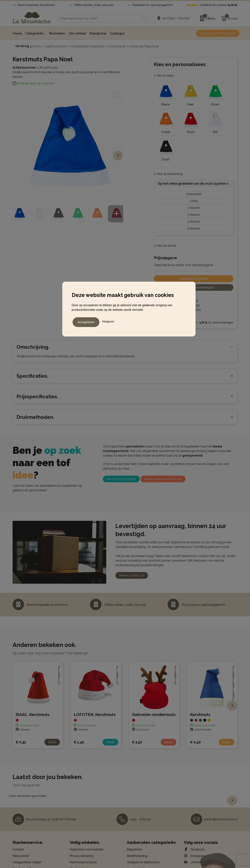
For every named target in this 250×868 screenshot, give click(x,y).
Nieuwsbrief (21, 819)
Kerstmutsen (117, 46)
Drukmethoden (23, 838)
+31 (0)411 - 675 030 (176, 18)
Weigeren (108, 321)
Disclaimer (77, 838)
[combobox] (99, 18)
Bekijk (52, 705)
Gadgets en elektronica (143, 825)
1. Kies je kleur (164, 75)
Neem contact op (132, 538)
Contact (18, 812)
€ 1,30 (79, 705)
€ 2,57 (137, 705)
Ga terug (22, 46)
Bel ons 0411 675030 (121, 442)
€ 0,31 (21, 705)
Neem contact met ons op (163, 442)
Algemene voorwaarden (87, 812)
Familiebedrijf (22, 831)
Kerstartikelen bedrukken (88, 46)
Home (37, 46)
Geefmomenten (56, 46)
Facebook (194, 812)
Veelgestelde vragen (27, 825)
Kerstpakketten (138, 831)
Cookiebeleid (79, 831)
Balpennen (134, 812)
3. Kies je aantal (165, 208)
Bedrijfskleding (137, 819)
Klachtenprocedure (83, 825)
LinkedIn (193, 825)
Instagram (194, 818)
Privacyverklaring (82, 819)
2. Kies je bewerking (168, 136)
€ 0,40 (195, 705)
